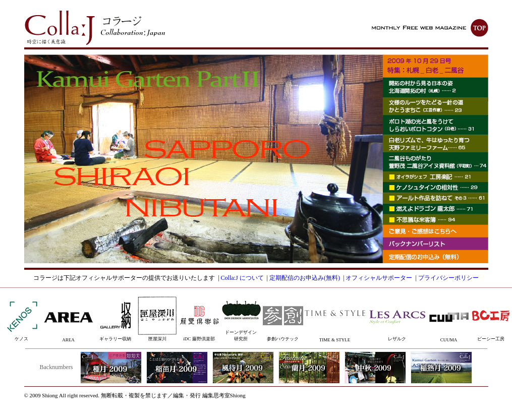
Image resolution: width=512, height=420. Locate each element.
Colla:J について (242, 278)
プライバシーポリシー (448, 278)
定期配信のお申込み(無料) (305, 278)
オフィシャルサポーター (379, 278)
